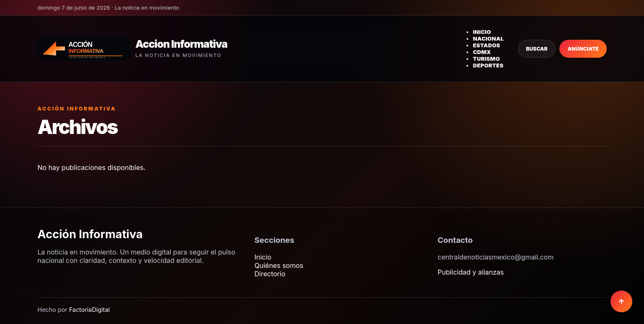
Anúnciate (583, 49)
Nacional (488, 39)
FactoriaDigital (89, 310)
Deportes (488, 65)
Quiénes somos (279, 265)
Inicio (482, 32)
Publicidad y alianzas (471, 272)
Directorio (270, 274)
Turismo (486, 59)
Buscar (537, 49)
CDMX (482, 52)
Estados (486, 45)
